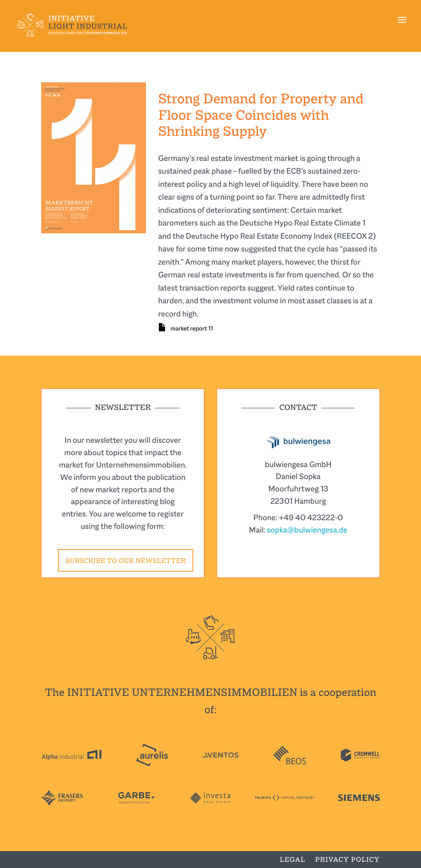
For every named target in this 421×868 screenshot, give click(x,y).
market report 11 (192, 329)
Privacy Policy (348, 860)
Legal (293, 860)
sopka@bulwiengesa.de (307, 530)
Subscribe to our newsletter (125, 561)
